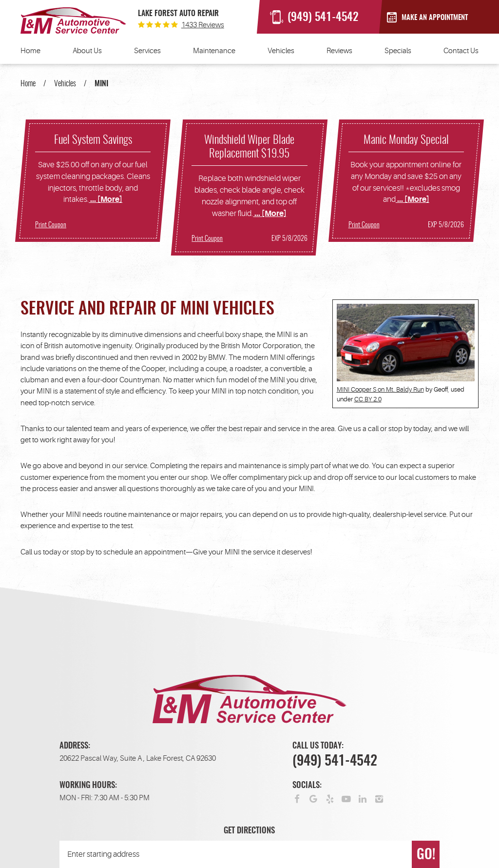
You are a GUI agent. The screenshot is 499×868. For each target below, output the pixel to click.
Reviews (339, 51)
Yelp (330, 799)
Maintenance (214, 51)
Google (314, 799)
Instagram (379, 799)
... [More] (106, 199)
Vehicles (281, 51)
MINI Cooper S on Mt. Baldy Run (380, 389)
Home (30, 51)
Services (147, 51)
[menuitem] (30, 54)
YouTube (346, 799)
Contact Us (461, 51)
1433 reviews (203, 25)
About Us (87, 51)
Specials (398, 51)
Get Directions (249, 831)
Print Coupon (51, 225)
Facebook (297, 799)
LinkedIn (363, 799)
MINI (101, 84)
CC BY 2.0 (368, 399)
